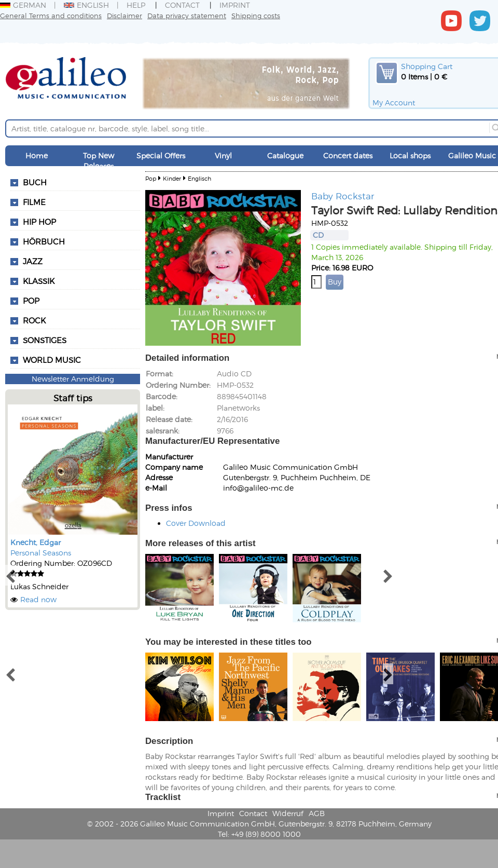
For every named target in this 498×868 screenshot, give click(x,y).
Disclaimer (125, 15)
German (23, 5)
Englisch (199, 178)
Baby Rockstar (343, 196)
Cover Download (196, 523)
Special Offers (161, 155)
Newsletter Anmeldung (73, 379)
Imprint (235, 5)
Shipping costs (256, 15)
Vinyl (223, 155)
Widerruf (288, 813)
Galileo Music (472, 155)
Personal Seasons (41, 553)
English (86, 5)
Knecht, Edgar (36, 542)
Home (37, 155)
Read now (38, 599)
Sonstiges (45, 340)
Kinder (172, 178)
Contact (182, 5)
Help (136, 5)
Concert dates (348, 155)
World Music (52, 360)
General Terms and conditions (51, 15)
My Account (394, 103)
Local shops (410, 155)
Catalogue (285, 155)
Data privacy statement (187, 15)
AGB (317, 813)
